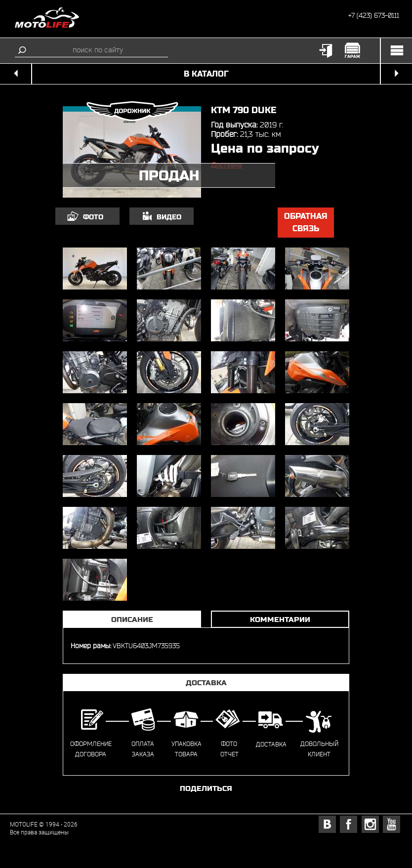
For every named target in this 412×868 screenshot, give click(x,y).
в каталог (206, 74)
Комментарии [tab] (280, 619)
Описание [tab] (132, 619)
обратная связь (306, 223)
